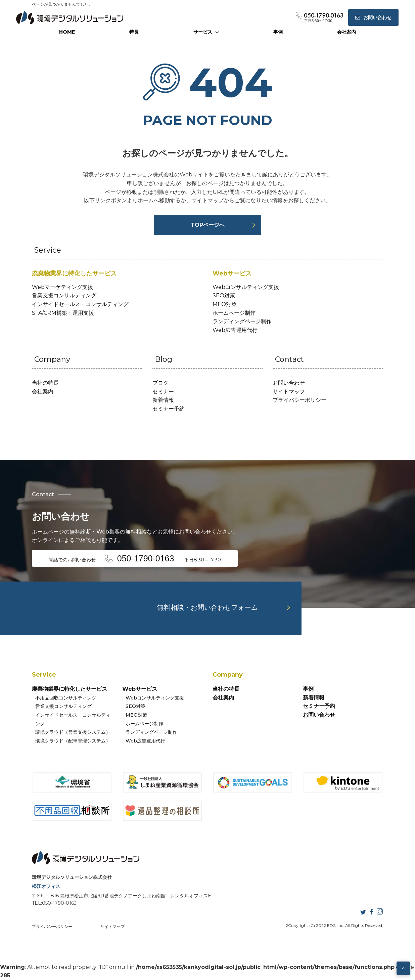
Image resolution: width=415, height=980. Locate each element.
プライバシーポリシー (299, 400)
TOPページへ (208, 225)
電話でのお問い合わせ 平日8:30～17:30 (135, 558)
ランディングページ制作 (242, 321)
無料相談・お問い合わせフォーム (207, 607)
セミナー (163, 392)
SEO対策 (224, 295)
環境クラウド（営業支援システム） (73, 732)
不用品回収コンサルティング (66, 698)
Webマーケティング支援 (62, 287)
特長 (134, 32)
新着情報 (163, 400)
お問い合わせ (289, 383)
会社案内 (347, 32)
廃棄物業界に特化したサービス (70, 689)
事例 (278, 32)
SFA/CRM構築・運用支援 (63, 313)
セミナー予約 (169, 409)
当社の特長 (45, 383)
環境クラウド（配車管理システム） (73, 741)
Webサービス (140, 689)
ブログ (160, 383)
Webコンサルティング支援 (246, 287)
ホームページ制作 (234, 313)
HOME (67, 32)
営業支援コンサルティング (64, 295)
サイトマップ (289, 392)
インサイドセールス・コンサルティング (80, 304)
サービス (206, 32)
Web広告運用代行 (235, 330)
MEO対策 (225, 304)
